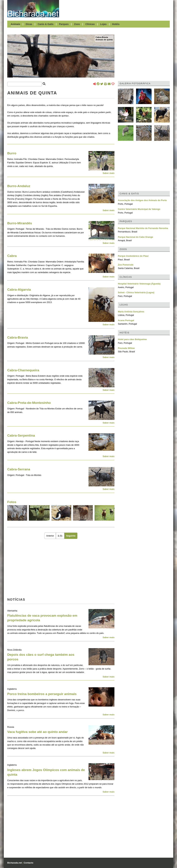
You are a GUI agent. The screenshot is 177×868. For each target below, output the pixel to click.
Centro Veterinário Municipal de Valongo (139, 209)
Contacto (28, 863)
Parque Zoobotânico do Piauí (133, 256)
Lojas (103, 24)
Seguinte (71, 536)
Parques (64, 24)
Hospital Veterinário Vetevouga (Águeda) (139, 284)
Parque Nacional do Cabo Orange (135, 237)
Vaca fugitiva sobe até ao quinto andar (38, 732)
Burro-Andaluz (19, 186)
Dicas (29, 24)
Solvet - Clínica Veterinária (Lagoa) (136, 292)
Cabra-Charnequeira (23, 370)
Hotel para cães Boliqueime (132, 339)
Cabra (12, 256)
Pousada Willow (126, 348)
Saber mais (109, 173)
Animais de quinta (104, 40)
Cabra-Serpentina (21, 435)
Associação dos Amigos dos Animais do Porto (142, 200)
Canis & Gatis (46, 24)
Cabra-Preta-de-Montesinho (29, 403)
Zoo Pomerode (126, 265)
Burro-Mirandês (20, 223)
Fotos (12, 502)
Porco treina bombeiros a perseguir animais (42, 694)
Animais (15, 24)
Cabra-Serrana (19, 469)
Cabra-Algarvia (19, 290)
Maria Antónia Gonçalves (131, 312)
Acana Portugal (126, 320)
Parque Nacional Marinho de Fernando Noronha (143, 228)
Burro (12, 153)
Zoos (77, 24)
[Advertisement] (116, 9)
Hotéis (116, 24)
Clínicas (90, 24)
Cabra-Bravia (102, 37)
